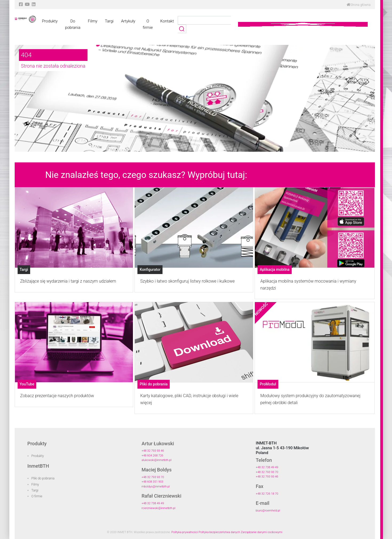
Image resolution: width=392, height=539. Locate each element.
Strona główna (359, 5)
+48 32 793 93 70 (153, 477)
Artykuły (128, 21)
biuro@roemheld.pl (268, 511)
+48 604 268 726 (152, 456)
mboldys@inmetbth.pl (156, 487)
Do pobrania (73, 24)
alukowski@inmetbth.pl (156, 460)
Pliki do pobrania (43, 478)
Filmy (93, 21)
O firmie (148, 24)
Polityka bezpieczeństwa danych (219, 532)
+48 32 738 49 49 (153, 503)
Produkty (50, 21)
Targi (109, 21)
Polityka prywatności (185, 532)
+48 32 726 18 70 (267, 494)
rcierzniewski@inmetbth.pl (158, 508)
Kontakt (167, 21)
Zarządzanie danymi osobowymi (262, 532)
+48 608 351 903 (152, 482)
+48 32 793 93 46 (153, 451)
